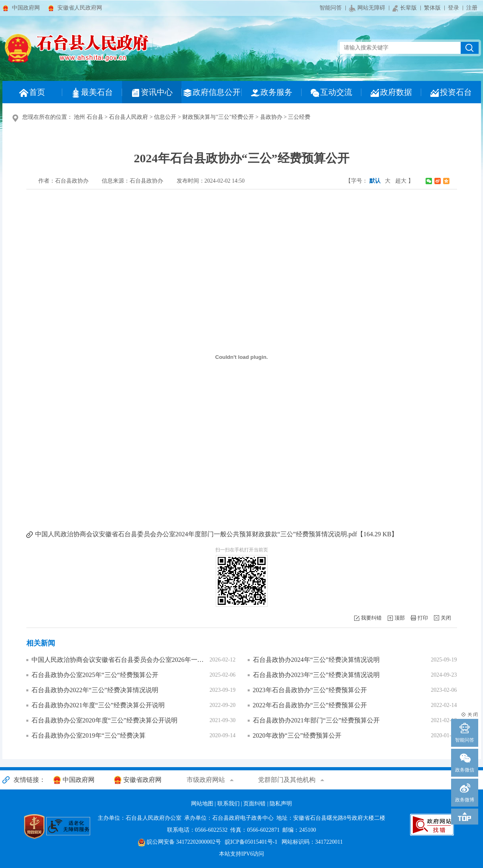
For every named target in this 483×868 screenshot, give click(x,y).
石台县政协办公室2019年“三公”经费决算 (89, 735)
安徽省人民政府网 (80, 8)
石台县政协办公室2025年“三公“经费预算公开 (95, 675)
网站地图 (202, 804)
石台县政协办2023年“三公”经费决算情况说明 (316, 675)
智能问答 (331, 8)
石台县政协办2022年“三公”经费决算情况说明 (95, 690)
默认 (375, 181)
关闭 (446, 618)
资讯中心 (152, 93)
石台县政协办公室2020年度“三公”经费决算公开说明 (104, 720)
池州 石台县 (89, 117)
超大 (401, 181)
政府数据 (391, 93)
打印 (423, 618)
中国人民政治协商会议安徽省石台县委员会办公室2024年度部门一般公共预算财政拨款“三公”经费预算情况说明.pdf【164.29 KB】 (217, 534)
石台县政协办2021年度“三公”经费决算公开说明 (98, 705)
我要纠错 (371, 618)
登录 (453, 8)
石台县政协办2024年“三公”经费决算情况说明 (316, 660)
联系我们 (229, 804)
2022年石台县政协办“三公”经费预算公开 (310, 705)
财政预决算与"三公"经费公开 (218, 117)
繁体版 (432, 8)
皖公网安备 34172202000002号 (179, 842)
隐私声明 (281, 804)
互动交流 (331, 93)
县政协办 (271, 117)
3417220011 (329, 842)
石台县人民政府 (128, 117)
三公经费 (299, 117)
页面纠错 (254, 804)
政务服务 (271, 93)
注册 (472, 8)
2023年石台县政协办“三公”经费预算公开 (310, 690)
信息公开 (165, 117)
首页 (32, 93)
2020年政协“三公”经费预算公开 (297, 735)
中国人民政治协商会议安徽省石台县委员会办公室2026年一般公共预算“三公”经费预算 (119, 660)
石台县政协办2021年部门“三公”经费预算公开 (316, 720)
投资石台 (451, 93)
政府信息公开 (211, 93)
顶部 (400, 618)
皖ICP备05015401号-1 (251, 842)
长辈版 (405, 8)
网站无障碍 (367, 8)
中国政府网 (26, 8)
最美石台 (92, 93)
